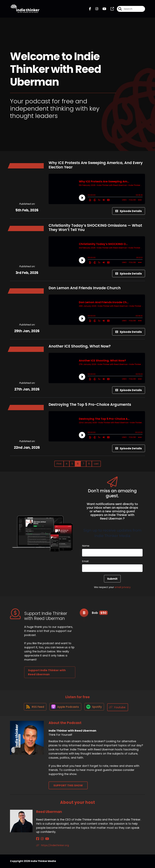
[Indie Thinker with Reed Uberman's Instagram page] (95, 9)
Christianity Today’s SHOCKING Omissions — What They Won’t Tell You (95, 228)
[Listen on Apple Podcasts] (65, 707)
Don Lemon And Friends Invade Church (85, 288)
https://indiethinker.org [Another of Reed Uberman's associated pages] (53, 845)
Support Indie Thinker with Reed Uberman (47, 672)
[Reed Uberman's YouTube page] (45, 839)
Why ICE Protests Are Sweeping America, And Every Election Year (96, 165)
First (59, 464)
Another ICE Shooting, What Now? (80, 346)
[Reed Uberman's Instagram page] (41, 839)
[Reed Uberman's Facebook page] (38, 839)
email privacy (123, 587)
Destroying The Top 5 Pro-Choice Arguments (90, 404)
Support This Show (68, 786)
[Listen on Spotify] (95, 707)
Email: (85, 561)
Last (96, 464)
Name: (86, 546)
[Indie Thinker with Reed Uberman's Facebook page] (90, 9)
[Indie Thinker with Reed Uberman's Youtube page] (103, 9)
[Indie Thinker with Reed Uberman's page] (110, 9)
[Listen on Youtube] (119, 707)
